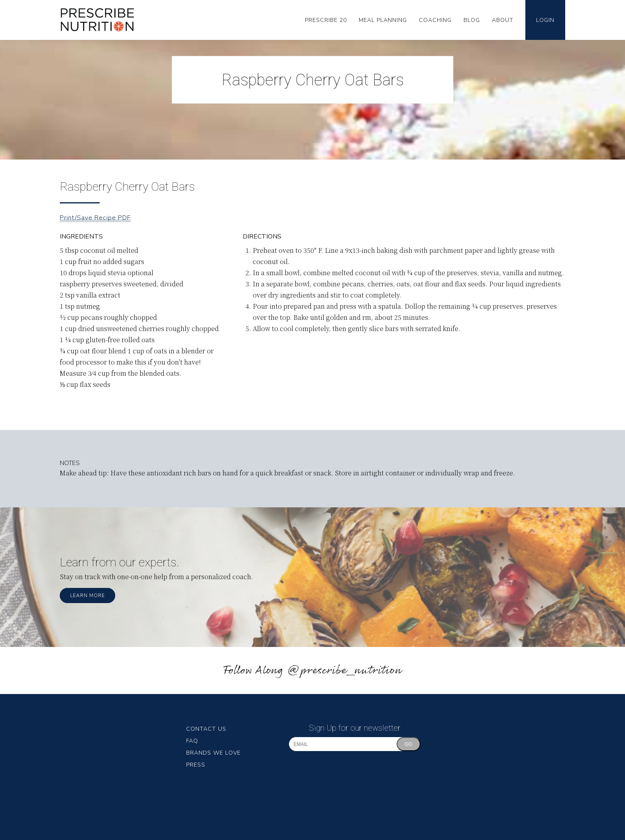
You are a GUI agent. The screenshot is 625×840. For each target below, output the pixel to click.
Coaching (435, 20)
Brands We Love (213, 753)
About (503, 20)
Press (196, 765)
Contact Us (206, 729)
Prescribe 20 (326, 20)
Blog (472, 20)
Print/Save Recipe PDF (95, 218)
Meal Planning (383, 20)
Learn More (87, 595)
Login (545, 20)
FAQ (192, 741)
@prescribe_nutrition (344, 671)
